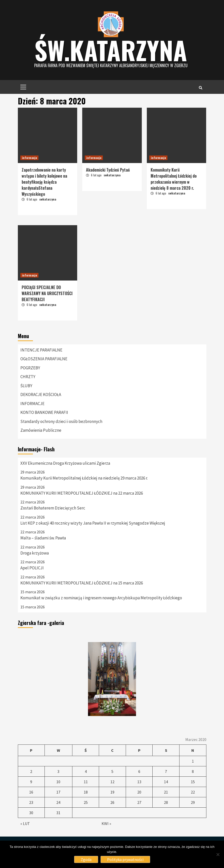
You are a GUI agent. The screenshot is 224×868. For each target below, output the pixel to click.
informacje (29, 158)
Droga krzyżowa (35, 553)
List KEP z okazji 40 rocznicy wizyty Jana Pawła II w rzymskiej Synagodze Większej (93, 523)
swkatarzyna (48, 199)
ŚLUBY (26, 386)
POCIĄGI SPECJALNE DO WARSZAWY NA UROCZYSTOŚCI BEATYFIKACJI (47, 293)
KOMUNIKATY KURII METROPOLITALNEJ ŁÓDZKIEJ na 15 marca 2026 (82, 583)
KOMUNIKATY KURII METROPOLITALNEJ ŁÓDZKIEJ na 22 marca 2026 (82, 493)
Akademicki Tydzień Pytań (108, 170)
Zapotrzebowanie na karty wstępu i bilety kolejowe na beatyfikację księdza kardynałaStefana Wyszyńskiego (44, 182)
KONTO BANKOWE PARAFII (44, 412)
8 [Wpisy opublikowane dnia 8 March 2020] (193, 771)
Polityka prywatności (125, 859)
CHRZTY (28, 377)
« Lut (25, 823)
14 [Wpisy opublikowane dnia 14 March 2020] (166, 782)
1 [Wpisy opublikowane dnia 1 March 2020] (193, 761)
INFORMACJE (32, 404)
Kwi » (106, 823)
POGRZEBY (30, 368)
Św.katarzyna (111, 50)
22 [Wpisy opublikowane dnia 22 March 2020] (193, 792)
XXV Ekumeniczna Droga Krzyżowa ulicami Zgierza (65, 463)
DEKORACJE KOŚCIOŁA (41, 394)
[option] (112, 679)
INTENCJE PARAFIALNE (41, 350)
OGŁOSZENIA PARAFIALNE (44, 359)
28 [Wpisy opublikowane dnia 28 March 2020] (166, 802)
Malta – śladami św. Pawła (43, 538)
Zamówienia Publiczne (41, 430)
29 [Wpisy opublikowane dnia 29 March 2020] (193, 802)
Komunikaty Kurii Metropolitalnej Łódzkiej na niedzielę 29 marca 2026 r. (84, 478)
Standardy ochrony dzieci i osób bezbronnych (61, 421)
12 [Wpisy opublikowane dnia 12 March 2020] (112, 782)
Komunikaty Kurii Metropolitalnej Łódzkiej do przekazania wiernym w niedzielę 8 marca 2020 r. (174, 179)
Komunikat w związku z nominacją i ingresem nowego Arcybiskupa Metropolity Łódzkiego (101, 598)
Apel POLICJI (32, 568)
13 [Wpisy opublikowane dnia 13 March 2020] (139, 782)
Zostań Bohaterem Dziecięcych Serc (53, 508)
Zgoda (86, 859)
